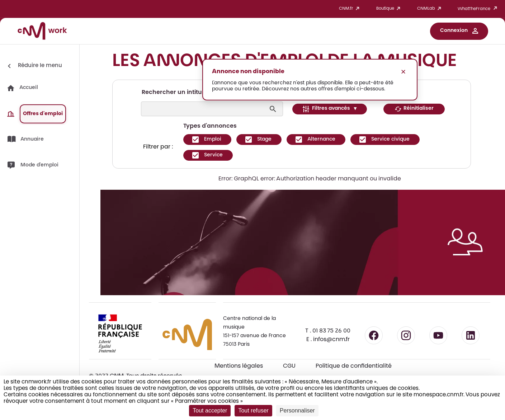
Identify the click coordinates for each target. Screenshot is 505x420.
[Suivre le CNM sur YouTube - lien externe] (438, 335)
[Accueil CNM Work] (42, 32)
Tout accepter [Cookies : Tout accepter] (210, 410)
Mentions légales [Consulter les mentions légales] (239, 366)
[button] (459, 31)
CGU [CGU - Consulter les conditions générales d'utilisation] (289, 366)
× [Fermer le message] (403, 72)
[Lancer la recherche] (274, 109)
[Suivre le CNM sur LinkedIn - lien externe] (471, 335)
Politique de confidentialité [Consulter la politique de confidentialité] (354, 366)
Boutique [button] (390, 9)
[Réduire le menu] (34, 66)
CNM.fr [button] (350, 9)
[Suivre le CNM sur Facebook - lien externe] (374, 335)
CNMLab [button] (430, 9)
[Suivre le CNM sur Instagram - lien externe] (406, 335)
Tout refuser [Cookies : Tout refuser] (253, 410)
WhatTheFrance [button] (479, 9)
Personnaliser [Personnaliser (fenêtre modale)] (297, 410)
